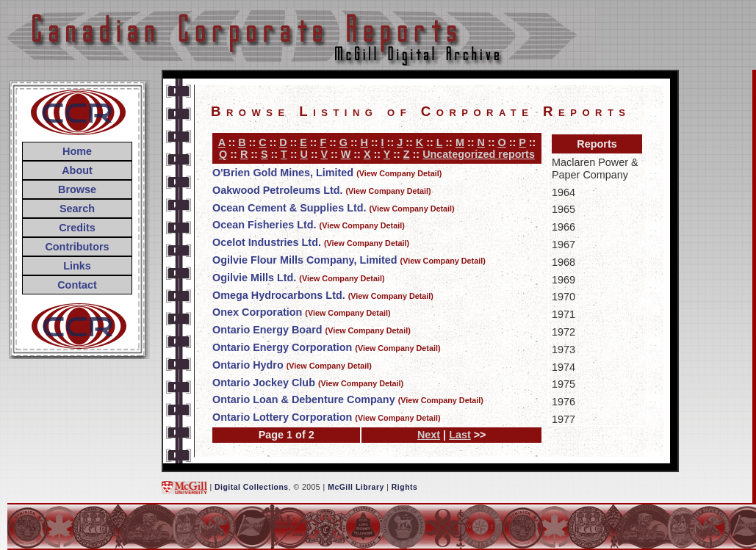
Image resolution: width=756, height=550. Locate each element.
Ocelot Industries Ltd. (267, 242)
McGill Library (356, 487)
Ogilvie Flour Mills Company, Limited (305, 260)
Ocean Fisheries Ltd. (264, 225)
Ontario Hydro (248, 365)
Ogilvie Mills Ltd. (254, 278)
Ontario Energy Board (267, 330)
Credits (77, 228)
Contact (77, 285)
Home (77, 151)
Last (460, 435)
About (77, 170)
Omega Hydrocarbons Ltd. (279, 295)
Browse (77, 189)
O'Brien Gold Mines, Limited (283, 173)
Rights (404, 487)
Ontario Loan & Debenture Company (304, 399)
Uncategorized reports (479, 154)
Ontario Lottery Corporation (282, 417)
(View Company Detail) (399, 173)
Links (77, 266)
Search (77, 209)
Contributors (77, 247)
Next (429, 435)
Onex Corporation (257, 312)
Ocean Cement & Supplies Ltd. (289, 208)
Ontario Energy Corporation (282, 347)
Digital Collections (252, 487)
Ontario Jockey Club (264, 383)
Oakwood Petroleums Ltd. (278, 190)
